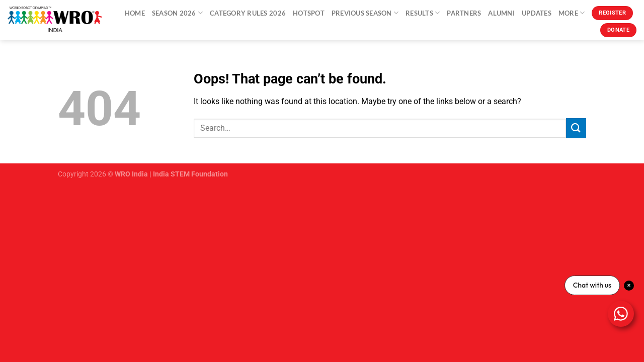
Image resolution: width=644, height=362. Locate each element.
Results (423, 13)
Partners (464, 13)
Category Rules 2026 (248, 13)
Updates (537, 13)
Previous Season (365, 13)
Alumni (501, 13)
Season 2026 (177, 13)
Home (135, 13)
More (572, 13)
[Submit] (576, 128)
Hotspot (309, 13)
